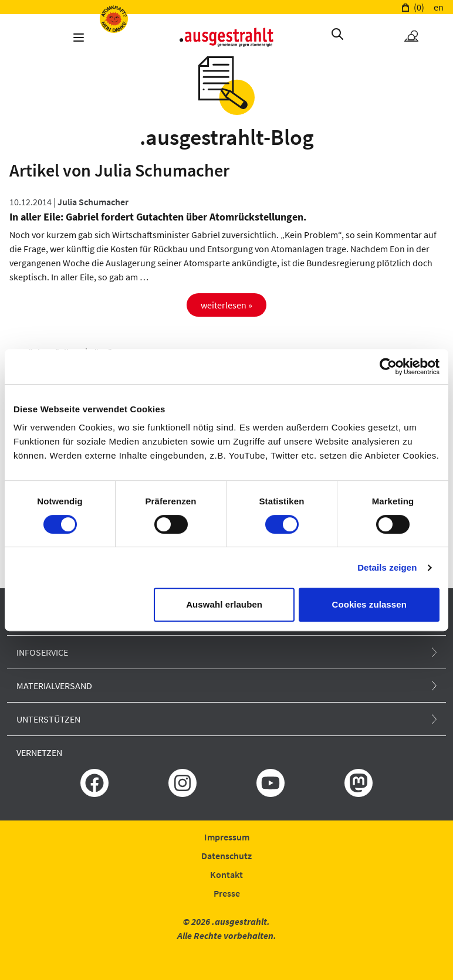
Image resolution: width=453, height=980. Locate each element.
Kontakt (226, 874)
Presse (227, 893)
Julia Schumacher (93, 202)
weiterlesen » (226, 305)
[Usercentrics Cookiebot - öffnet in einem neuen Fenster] (388, 367)
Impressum (227, 837)
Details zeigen (387, 567)
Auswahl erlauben (224, 604)
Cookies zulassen (369, 604)
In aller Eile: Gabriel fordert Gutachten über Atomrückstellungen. (158, 217)
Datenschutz (226, 856)
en (439, 7)
